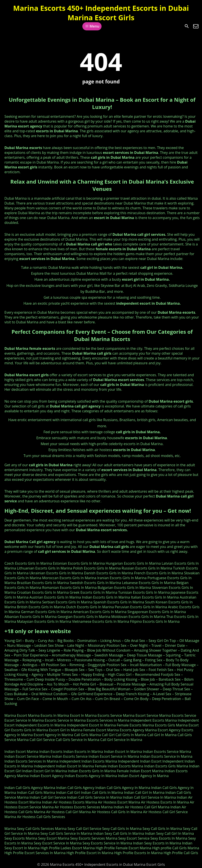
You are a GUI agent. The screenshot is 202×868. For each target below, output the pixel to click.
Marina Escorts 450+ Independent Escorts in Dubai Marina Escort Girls (101, 13)
